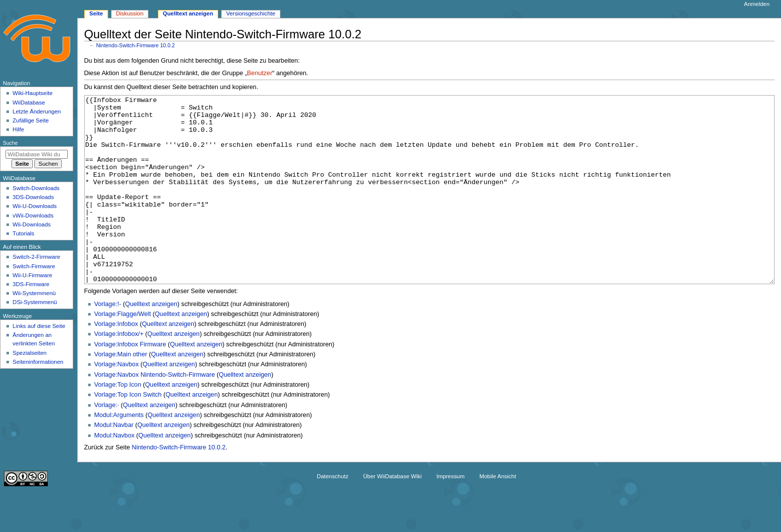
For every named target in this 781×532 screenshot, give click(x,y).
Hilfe (18, 129)
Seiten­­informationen (38, 362)
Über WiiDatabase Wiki (392, 514)
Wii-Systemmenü (34, 293)
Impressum (451, 514)
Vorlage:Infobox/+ (119, 371)
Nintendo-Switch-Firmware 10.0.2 (135, 45)
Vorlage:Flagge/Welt (123, 351)
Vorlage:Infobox (116, 361)
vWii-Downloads (33, 215)
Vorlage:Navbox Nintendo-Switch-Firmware (155, 412)
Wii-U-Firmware (32, 275)
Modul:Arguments (119, 452)
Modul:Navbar (114, 462)
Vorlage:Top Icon (118, 422)
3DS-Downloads (33, 197)
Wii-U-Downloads (34, 206)
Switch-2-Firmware (36, 257)
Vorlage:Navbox (117, 402)
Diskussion (130, 13)
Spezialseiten (29, 353)
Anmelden (757, 4)
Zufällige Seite (31, 120)
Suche (10, 143)
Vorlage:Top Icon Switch (128, 432)
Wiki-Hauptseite (32, 93)
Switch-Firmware (34, 266)
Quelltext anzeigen (151, 341)
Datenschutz (333, 514)
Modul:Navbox (114, 473)
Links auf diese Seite (39, 326)
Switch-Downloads (36, 188)
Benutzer (260, 73)
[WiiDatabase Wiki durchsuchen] (37, 154)
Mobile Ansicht (498, 514)
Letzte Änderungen (37, 111)
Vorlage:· (107, 442)
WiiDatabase (29, 103)
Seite (96, 13)
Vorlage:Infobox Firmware (130, 382)
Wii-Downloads (31, 224)
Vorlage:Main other (121, 392)
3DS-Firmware (31, 284)
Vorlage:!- (108, 341)
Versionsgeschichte (251, 13)
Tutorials (23, 233)
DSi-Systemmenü (35, 302)
